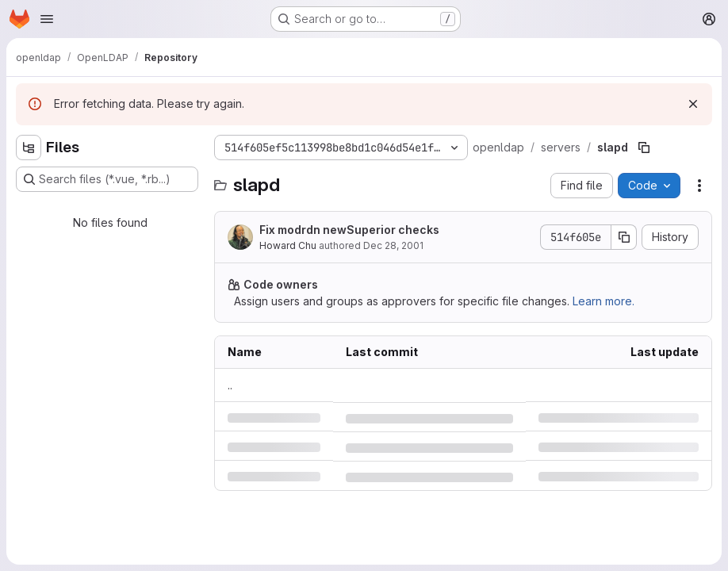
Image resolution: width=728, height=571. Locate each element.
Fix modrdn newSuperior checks (349, 230)
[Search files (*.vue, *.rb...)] (107, 179)
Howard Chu (288, 245)
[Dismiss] (693, 104)
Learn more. (603, 301)
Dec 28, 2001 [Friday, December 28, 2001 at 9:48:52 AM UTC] (393, 245)
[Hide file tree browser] (29, 148)
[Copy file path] (644, 148)
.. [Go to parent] (230, 385)
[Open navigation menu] (47, 19)
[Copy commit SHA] (624, 237)
